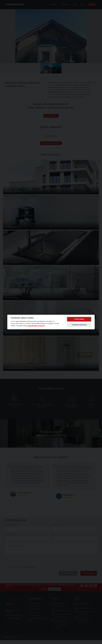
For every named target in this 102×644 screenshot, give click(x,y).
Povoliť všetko (79, 319)
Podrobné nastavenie (79, 325)
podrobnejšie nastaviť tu (36, 326)
